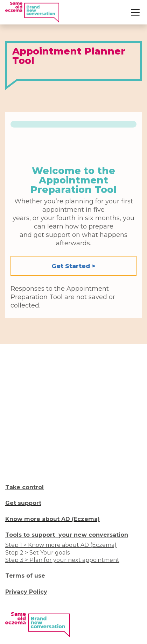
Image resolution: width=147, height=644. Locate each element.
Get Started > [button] (73, 266)
